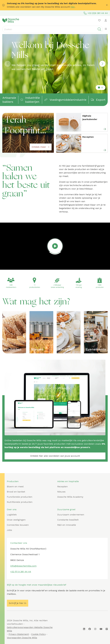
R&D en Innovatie (67, 525)
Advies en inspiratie (68, 481)
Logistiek (12, 515)
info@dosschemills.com (23, 566)
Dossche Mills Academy (70, 497)
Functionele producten (20, 497)
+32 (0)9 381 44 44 (96, 13)
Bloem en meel (15, 487)
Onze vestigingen (16, 520)
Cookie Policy (38, 634)
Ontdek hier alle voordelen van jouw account (55, 456)
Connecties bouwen (18, 525)
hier (73, 7)
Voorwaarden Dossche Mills (22, 638)
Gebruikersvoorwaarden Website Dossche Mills (30, 629)
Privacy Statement (19, 634)
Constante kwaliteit (68, 520)
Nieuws (37, 349)
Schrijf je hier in (18, 603)
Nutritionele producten (20, 502)
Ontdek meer (41, 147)
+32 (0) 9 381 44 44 (21, 572)
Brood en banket (16, 492)
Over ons (12, 509)
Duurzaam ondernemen (71, 515)
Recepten (66, 349)
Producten (13, 349)
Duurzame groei (66, 509)
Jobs (9, 530)
